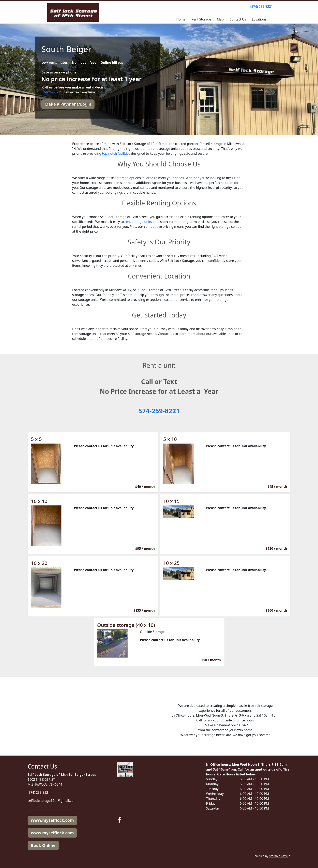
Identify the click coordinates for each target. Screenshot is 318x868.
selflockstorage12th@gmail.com (52, 801)
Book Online (43, 845)
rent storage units (138, 222)
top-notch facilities (116, 153)
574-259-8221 (52, 92)
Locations (259, 19)
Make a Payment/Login (68, 104)
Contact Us (238, 19)
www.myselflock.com (52, 820)
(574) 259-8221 (262, 6)
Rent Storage (201, 19)
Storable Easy (280, 856)
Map (220, 19)
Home (181, 19)
